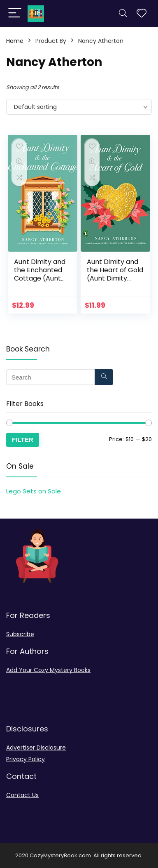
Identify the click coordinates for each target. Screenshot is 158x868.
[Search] (123, 13)
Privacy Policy (26, 759)
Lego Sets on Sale (34, 491)
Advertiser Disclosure (36, 748)
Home (15, 41)
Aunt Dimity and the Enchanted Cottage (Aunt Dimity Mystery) (40, 274)
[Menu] (15, 13)
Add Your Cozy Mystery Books (48, 670)
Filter (23, 440)
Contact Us (22, 795)
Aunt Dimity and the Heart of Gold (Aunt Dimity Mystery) (115, 274)
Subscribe (20, 634)
